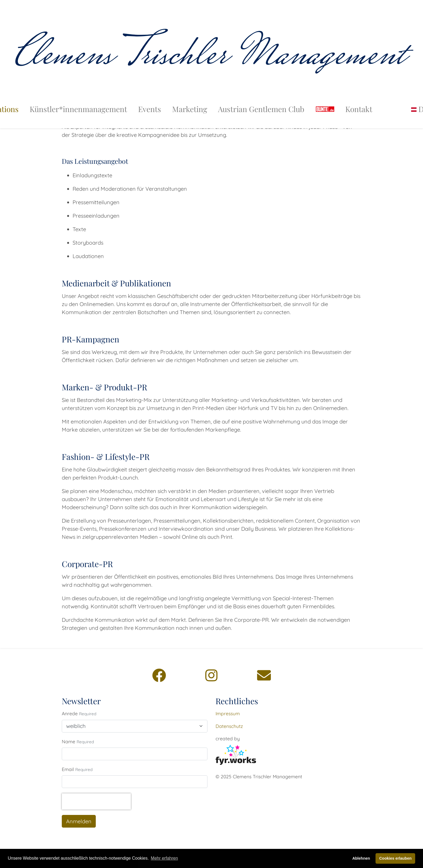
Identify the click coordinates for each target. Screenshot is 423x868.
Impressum (228, 713)
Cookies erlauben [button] (395, 858)
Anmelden (79, 821)
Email (68, 769)
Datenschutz (229, 726)
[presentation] (96, 801)
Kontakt (359, 97)
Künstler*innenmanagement (78, 97)
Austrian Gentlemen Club (261, 97)
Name (69, 741)
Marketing (190, 97)
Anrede (70, 713)
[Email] (264, 675)
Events (150, 97)
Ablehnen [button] (361, 858)
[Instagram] (211, 675)
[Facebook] (159, 675)
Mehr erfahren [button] (164, 858)
